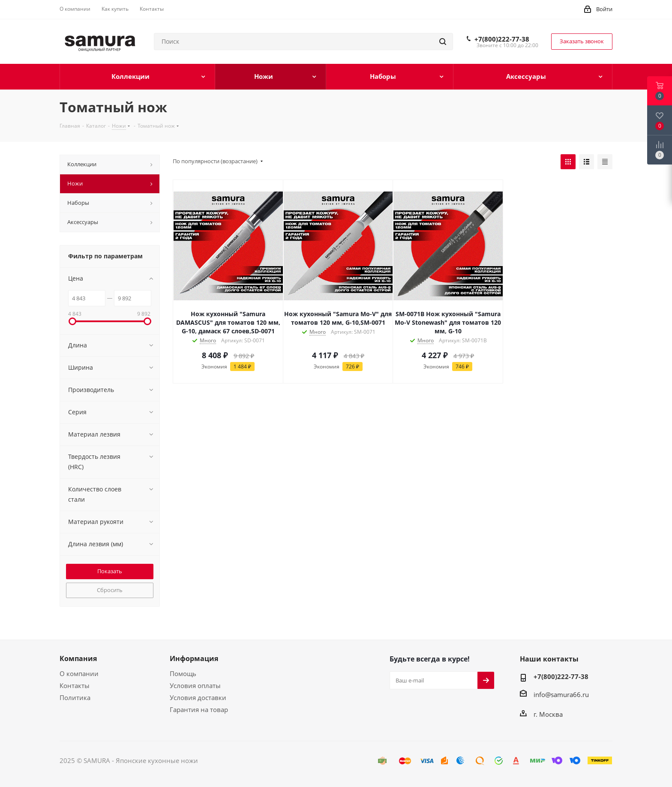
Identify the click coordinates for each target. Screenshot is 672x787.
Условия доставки (198, 697)
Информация (194, 658)
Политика (75, 697)
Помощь (183, 673)
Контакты (75, 685)
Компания (78, 658)
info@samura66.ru (561, 694)
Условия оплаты (195, 685)
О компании (79, 673)
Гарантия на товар (199, 709)
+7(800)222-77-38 (502, 39)
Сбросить (110, 590)
